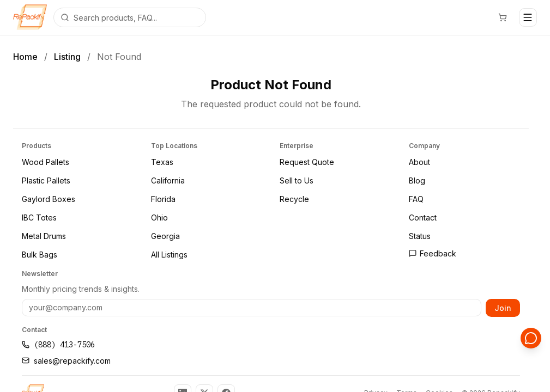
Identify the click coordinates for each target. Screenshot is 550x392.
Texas (162, 162)
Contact (423, 218)
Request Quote (307, 162)
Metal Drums (44, 236)
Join (503, 307)
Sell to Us (297, 180)
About (419, 162)
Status (420, 236)
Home (25, 57)
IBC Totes (39, 218)
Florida (163, 199)
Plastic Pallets (46, 180)
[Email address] (252, 308)
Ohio (159, 218)
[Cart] (503, 17)
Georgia (165, 236)
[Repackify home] (30, 17)
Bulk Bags (40, 255)
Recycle (294, 199)
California (168, 180)
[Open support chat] (531, 339)
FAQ (416, 199)
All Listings (169, 255)
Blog (417, 180)
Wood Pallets (46, 162)
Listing (67, 57)
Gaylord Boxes (49, 199)
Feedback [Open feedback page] (433, 253)
